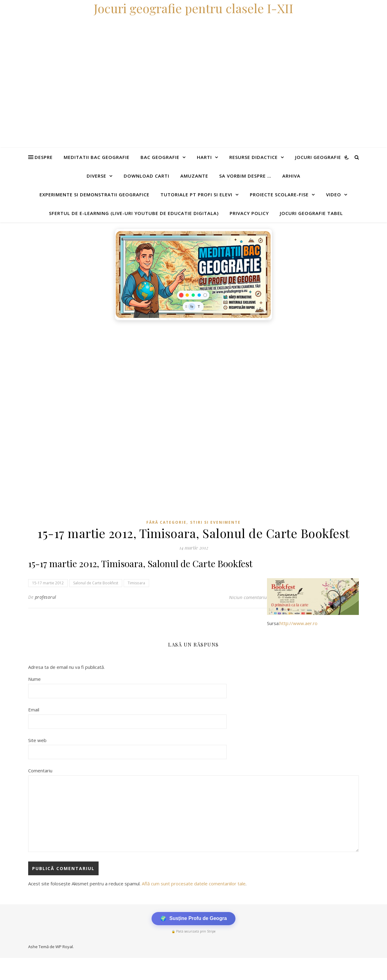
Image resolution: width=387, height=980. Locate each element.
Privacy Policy (249, 213)
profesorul (46, 597)
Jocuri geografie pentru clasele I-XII (193, 8)
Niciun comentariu (248, 597)
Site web (37, 740)
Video (334, 194)
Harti (204, 157)
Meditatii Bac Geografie (97, 157)
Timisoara (136, 583)
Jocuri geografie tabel (311, 213)
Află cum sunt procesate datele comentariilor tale (194, 884)
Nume (34, 679)
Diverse (96, 176)
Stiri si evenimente (215, 522)
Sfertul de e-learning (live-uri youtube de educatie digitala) (134, 213)
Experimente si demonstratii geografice (94, 194)
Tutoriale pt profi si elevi (196, 194)
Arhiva (291, 176)
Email (34, 710)
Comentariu (40, 771)
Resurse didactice (254, 157)
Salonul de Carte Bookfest (96, 583)
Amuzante (194, 176)
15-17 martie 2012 (48, 583)
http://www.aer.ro (299, 623)
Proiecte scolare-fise (279, 194)
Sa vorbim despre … (245, 176)
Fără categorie (166, 522)
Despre (44, 157)
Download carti (147, 176)
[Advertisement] (184, 369)
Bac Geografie (160, 157)
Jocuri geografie (318, 157)
